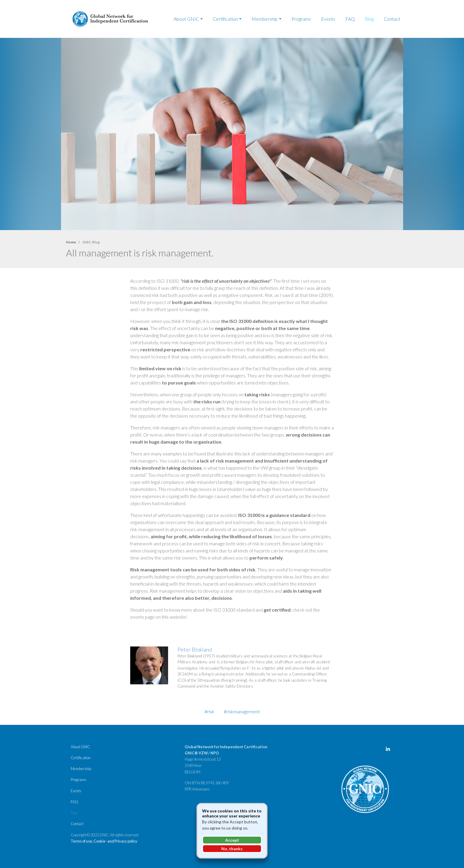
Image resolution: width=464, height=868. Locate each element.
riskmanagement (243, 711)
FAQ (350, 19)
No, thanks (232, 849)
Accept (232, 840)
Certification (225, 19)
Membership (265, 19)
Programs (301, 19)
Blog (369, 19)
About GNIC (186, 19)
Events (328, 19)
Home (71, 242)
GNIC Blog (91, 242)
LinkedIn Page (389, 750)
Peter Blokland (195, 649)
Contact (392, 19)
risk (211, 711)
